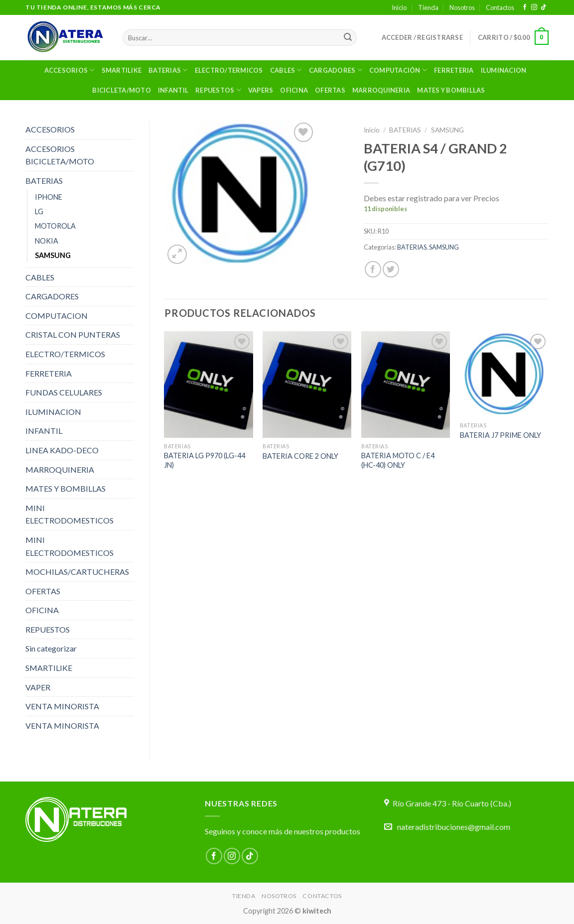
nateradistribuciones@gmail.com (454, 827)
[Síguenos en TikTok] (544, 7)
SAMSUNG (53, 255)
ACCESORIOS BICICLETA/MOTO (60, 155)
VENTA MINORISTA (62, 706)
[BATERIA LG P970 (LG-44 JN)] (208, 385)
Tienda (428, 7)
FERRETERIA (49, 373)
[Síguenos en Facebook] (525, 7)
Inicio (399, 7)
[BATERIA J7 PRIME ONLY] (504, 374)
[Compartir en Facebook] (373, 269)
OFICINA (294, 90)
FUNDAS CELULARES (64, 392)
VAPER (38, 687)
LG (39, 211)
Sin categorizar (51, 648)
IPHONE (49, 197)
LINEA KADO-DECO (62, 450)
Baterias (168, 70)
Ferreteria (454, 70)
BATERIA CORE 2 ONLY (300, 456)
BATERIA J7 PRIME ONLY (501, 435)
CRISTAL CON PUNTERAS (73, 334)
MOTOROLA (55, 226)
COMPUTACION (57, 316)
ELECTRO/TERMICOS (229, 70)
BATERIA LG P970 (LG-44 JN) (205, 460)
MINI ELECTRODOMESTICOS (70, 514)
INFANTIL (44, 431)
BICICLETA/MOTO (122, 90)
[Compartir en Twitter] (391, 269)
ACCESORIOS (50, 129)
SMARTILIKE (122, 70)
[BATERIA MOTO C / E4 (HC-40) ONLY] (406, 385)
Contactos (500, 7)
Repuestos (218, 90)
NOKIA (47, 241)
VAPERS (261, 90)
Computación (398, 70)
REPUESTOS (48, 629)
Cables (286, 70)
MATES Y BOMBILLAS (451, 90)
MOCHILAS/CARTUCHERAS (77, 572)
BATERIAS (44, 181)
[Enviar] (348, 38)
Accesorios (70, 70)
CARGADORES (52, 296)
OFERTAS (330, 90)
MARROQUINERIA (381, 90)
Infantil (173, 90)
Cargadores (336, 70)
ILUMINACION (504, 70)
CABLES (40, 277)
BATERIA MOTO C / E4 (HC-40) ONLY (398, 460)
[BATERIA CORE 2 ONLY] (307, 385)
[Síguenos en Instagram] (534, 7)
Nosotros (462, 7)
